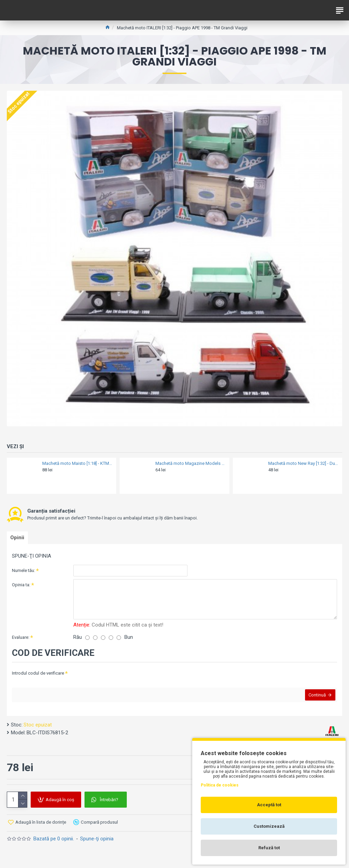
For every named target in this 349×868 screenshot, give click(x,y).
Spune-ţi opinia (97, 844)
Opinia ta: (21, 586)
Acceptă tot (269, 805)
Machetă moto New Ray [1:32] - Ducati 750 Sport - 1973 (303, 463)
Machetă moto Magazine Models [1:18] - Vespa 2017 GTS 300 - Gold (190, 463)
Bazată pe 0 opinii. (54, 844)
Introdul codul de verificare (38, 675)
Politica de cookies (220, 785)
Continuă (315, 698)
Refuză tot (269, 848)
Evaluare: (21, 639)
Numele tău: (24, 572)
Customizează (269, 826)
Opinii (19, 539)
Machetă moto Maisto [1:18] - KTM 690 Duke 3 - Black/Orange (77, 463)
